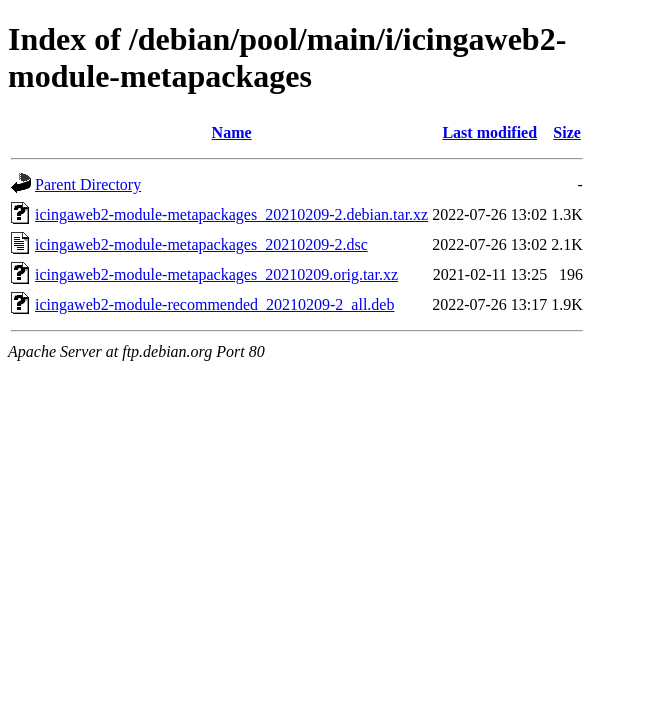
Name (232, 132)
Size (567, 132)
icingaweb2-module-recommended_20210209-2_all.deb (214, 304)
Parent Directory (88, 184)
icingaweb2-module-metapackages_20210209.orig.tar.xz (216, 274)
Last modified (489, 132)
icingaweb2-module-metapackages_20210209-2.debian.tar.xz (231, 214)
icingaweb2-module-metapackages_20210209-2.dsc (201, 244)
